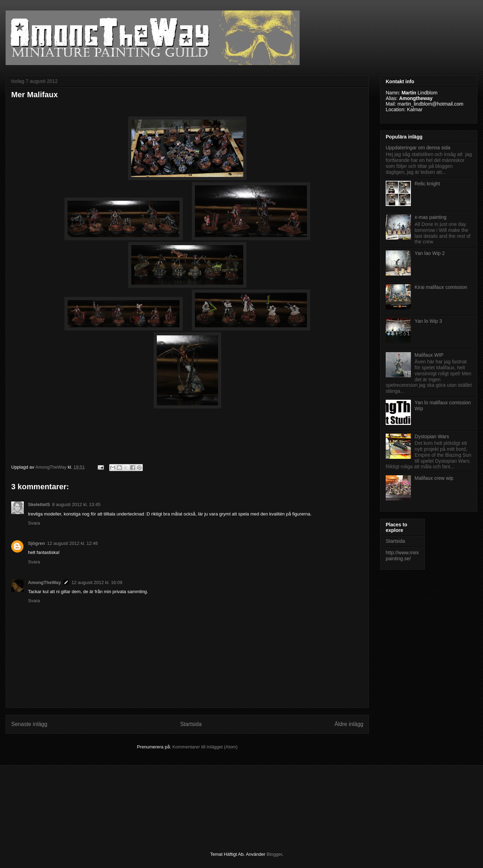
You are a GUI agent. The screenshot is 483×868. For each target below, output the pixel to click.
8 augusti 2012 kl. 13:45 (76, 504)
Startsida (191, 724)
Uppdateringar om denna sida (418, 148)
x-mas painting (431, 217)
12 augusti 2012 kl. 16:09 (97, 582)
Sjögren (36, 543)
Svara (34, 523)
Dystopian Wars (432, 436)
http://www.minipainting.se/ (402, 556)
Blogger (274, 854)
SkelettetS (39, 504)
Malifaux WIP (429, 355)
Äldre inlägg (349, 724)
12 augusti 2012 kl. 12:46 (72, 543)
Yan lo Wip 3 (428, 321)
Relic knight (427, 184)
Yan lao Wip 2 (430, 253)
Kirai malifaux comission (441, 287)
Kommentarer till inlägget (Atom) (205, 747)
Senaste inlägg (29, 724)
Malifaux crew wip (434, 478)
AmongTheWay (44, 582)
